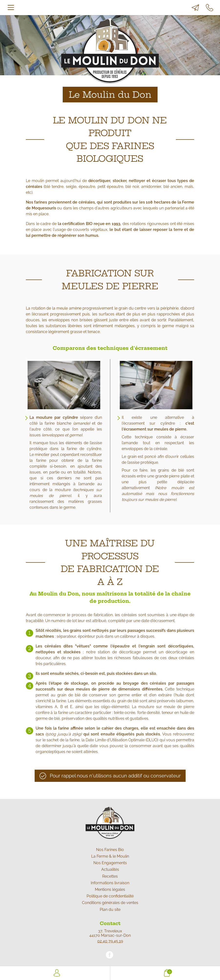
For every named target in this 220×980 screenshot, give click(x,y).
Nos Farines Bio (110, 850)
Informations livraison (110, 883)
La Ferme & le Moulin (110, 856)
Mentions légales (110, 889)
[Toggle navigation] (11, 7)
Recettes (110, 876)
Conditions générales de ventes (110, 903)
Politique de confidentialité (110, 896)
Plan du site (110, 910)
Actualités (110, 869)
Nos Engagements (110, 863)
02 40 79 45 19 (110, 941)
